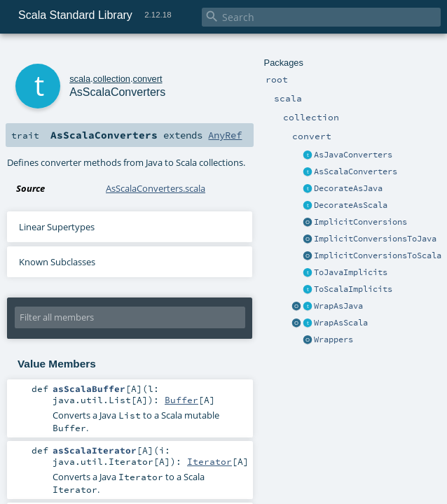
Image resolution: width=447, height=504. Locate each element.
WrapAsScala (341, 323)
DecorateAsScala (351, 205)
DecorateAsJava (348, 188)
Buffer (181, 400)
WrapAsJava (338, 306)
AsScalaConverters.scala (156, 188)
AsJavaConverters (353, 155)
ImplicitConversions (360, 222)
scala (80, 79)
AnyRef (225, 135)
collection (112, 79)
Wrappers (333, 339)
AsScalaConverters (356, 171)
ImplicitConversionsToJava (375, 239)
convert (148, 79)
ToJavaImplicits (351, 272)
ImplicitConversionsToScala (378, 255)
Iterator (209, 461)
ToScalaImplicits (353, 289)
